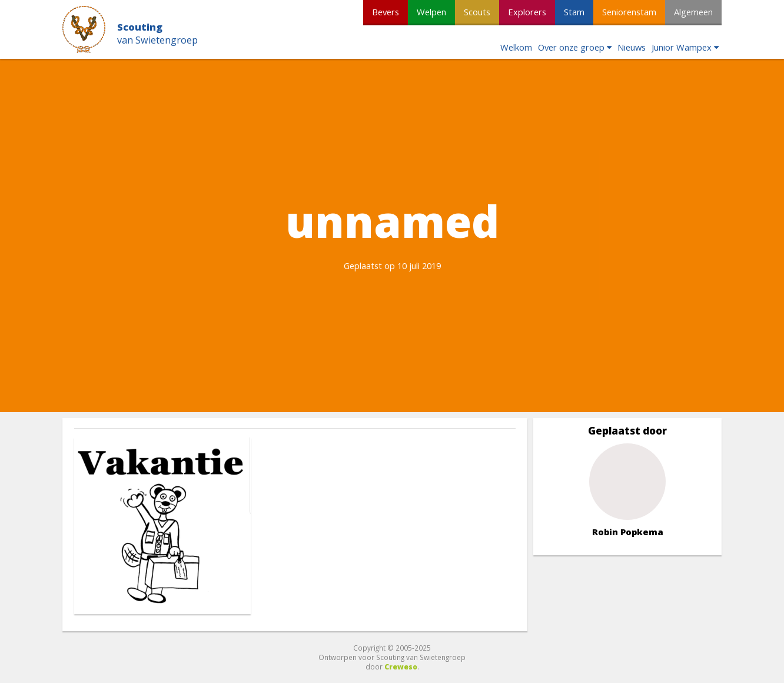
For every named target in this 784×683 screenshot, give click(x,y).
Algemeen (693, 12)
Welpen (431, 12)
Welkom (516, 47)
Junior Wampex (682, 47)
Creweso (401, 667)
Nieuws (632, 47)
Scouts (477, 12)
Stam (574, 12)
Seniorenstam (629, 12)
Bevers (386, 12)
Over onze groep (571, 47)
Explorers (527, 12)
